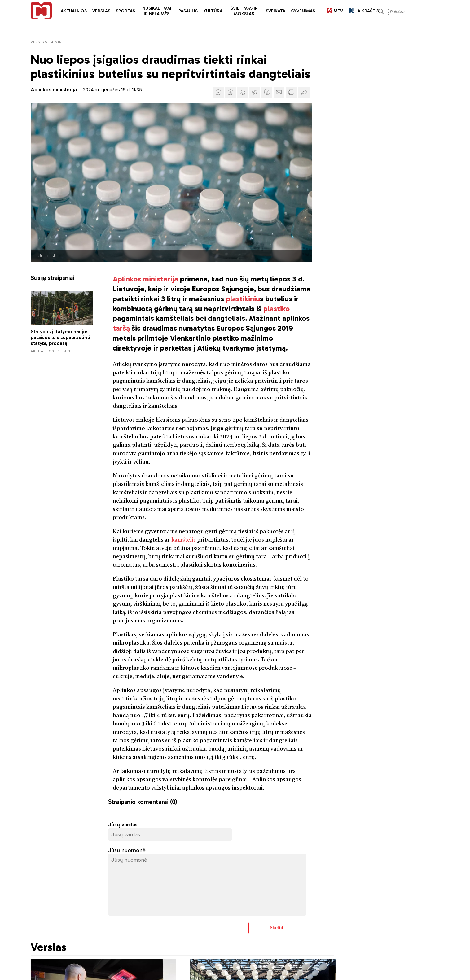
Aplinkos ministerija (54, 90)
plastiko (277, 309)
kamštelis (184, 540)
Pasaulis (188, 11)
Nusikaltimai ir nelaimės (157, 11)
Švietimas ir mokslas (244, 11)
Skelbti (277, 928)
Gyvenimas (303, 11)
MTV (335, 11)
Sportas (125, 11)
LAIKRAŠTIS (364, 11)
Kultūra (213, 11)
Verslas (101, 11)
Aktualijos (74, 11)
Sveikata (276, 11)
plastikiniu (243, 299)
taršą (121, 328)
